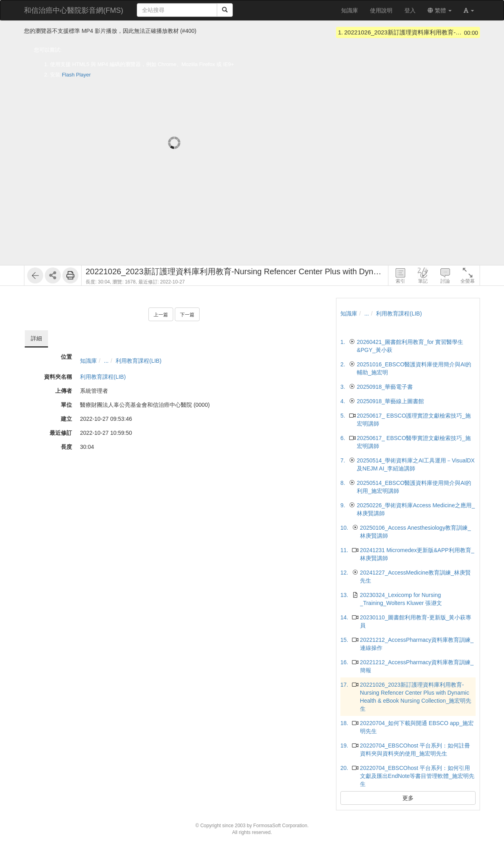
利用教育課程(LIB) (138, 361)
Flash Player (76, 75)
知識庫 (88, 361)
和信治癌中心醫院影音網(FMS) (74, 10)
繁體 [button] (440, 10)
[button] (469, 10)
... (106, 361)
